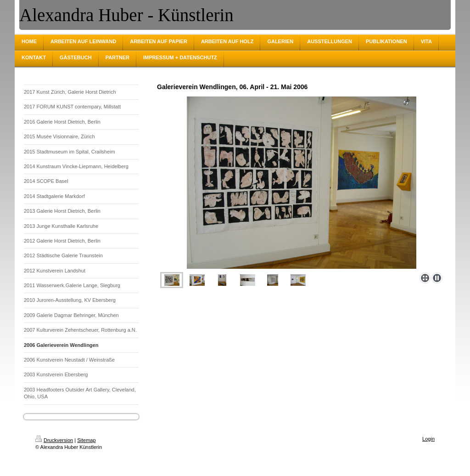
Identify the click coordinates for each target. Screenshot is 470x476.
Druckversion (54, 440)
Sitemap (86, 440)
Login (428, 439)
